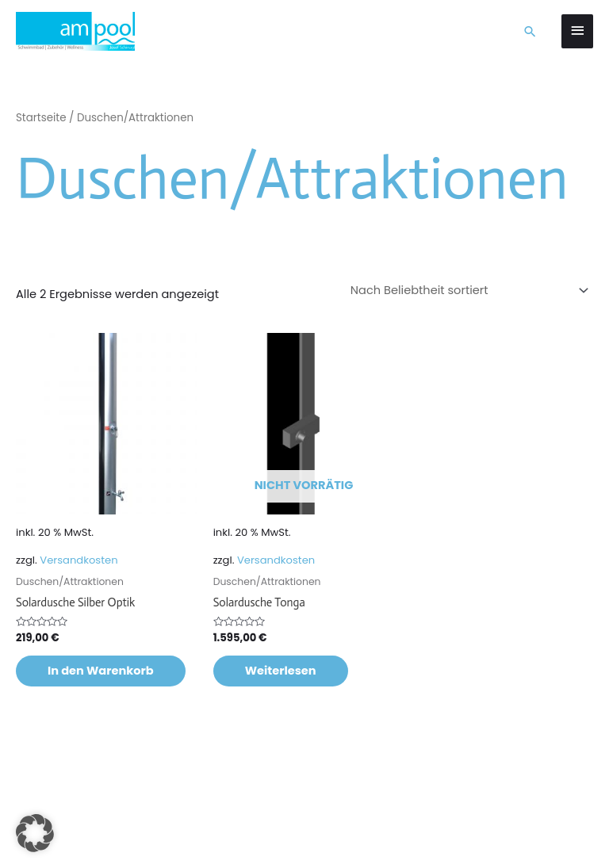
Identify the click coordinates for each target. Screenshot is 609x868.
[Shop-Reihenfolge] (467, 291)
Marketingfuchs (243, 813)
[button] (530, 31)
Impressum (90, 835)
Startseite (41, 118)
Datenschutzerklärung (182, 835)
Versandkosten (79, 560)
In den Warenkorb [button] (101, 671)
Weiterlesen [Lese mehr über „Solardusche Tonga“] (281, 671)
